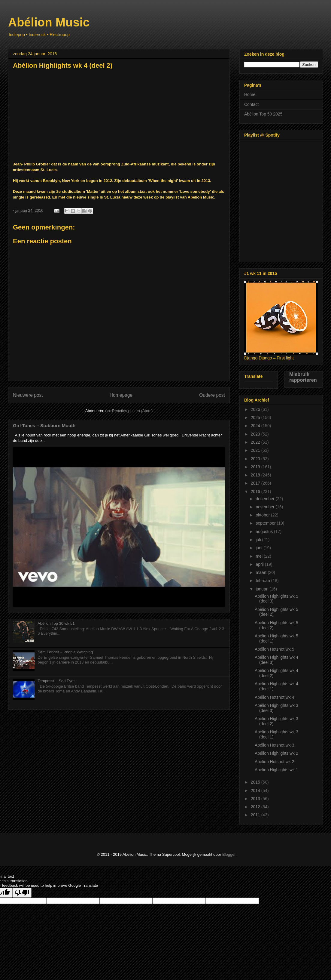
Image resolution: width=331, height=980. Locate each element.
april (260, 564)
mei (260, 556)
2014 (256, 790)
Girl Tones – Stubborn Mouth (44, 425)
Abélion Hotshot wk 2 (275, 762)
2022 (256, 442)
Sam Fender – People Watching (65, 652)
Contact (251, 104)
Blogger (229, 854)
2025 (256, 418)
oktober (263, 515)
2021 (256, 450)
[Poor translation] (22, 893)
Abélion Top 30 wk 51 (56, 623)
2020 (256, 459)
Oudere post (212, 395)
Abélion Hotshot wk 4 (275, 697)
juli (259, 540)
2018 (256, 475)
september (266, 523)
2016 (256, 492)
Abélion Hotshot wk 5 (275, 649)
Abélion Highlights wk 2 (276, 753)
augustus (265, 532)
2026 (256, 409)
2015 (256, 782)
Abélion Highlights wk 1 (276, 770)
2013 (256, 799)
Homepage (121, 395)
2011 (256, 815)
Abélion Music (49, 22)
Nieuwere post (28, 395)
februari (263, 581)
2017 (256, 483)
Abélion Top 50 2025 (263, 114)
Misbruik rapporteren (303, 377)
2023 (256, 434)
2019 (256, 467)
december (266, 499)
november (266, 507)
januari (263, 589)
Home (250, 94)
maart (262, 572)
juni (260, 548)
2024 (256, 426)
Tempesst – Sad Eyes (56, 681)
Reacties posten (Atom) (132, 411)
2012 (256, 807)
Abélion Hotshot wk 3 (275, 745)
